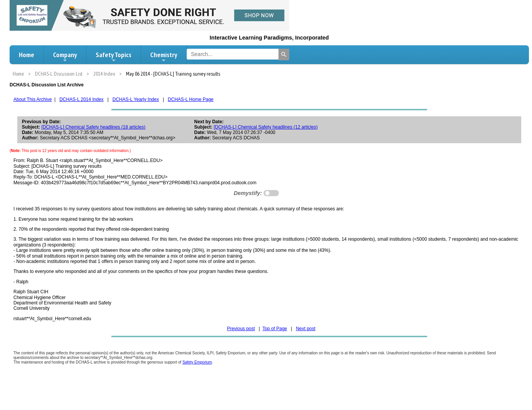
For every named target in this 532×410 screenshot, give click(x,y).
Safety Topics (114, 57)
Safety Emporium (197, 362)
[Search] (284, 55)
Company (65, 57)
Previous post (241, 329)
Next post (306, 329)
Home (27, 55)
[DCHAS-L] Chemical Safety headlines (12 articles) (266, 127)
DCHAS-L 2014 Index (82, 99)
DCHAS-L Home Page (191, 99)
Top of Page (275, 329)
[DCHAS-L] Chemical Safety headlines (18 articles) (94, 127)
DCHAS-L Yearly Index (136, 99)
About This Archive (33, 99)
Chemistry (164, 57)
